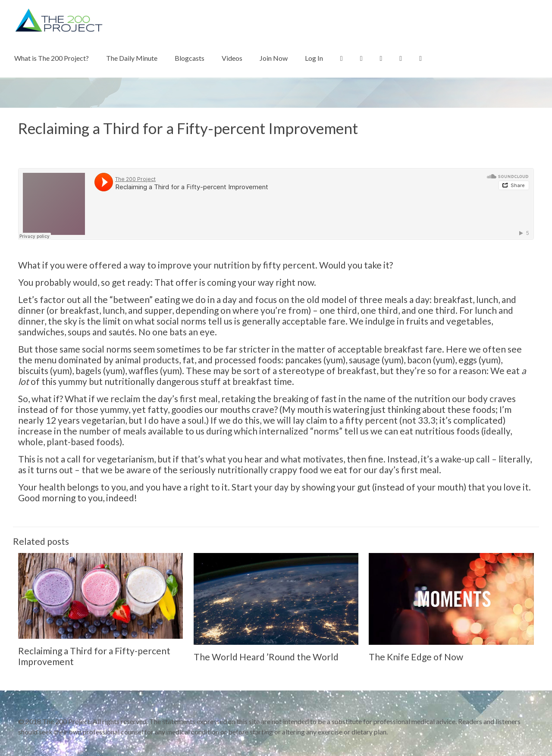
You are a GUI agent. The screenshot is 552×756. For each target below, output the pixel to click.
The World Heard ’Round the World (266, 657)
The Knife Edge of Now (416, 657)
